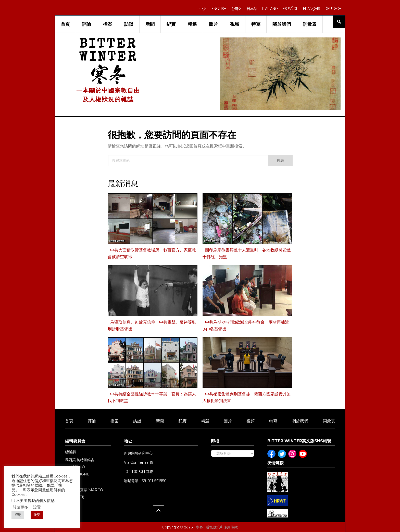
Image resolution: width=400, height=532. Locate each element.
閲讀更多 (20, 507)
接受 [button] (37, 515)
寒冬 (199, 527)
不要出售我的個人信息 (35, 501)
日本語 (252, 9)
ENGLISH (219, 9)
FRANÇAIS (311, 9)
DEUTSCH (333, 9)
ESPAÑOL (290, 9)
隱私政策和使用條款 (222, 527)
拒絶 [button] (18, 515)
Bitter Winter (108, 51)
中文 (203, 9)
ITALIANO (270, 9)
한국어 (236, 9)
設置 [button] (37, 507)
